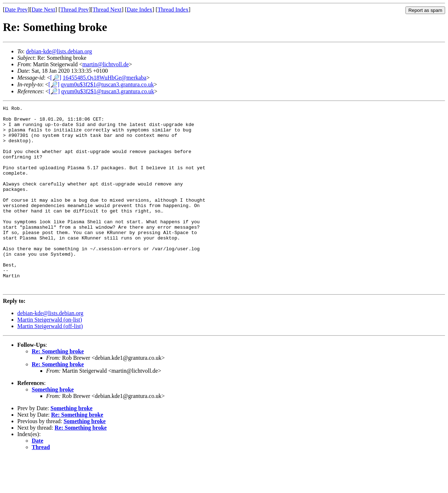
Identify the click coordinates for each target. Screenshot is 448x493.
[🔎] (56, 78)
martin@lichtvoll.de (105, 64)
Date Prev (16, 10)
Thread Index (173, 10)
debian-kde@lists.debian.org (59, 51)
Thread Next (107, 10)
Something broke (53, 426)
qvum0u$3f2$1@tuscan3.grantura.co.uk (107, 84)
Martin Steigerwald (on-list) (50, 356)
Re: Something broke (58, 388)
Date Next (43, 10)
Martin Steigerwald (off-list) (50, 363)
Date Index (140, 10)
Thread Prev (74, 10)
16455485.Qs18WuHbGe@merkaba (105, 78)
